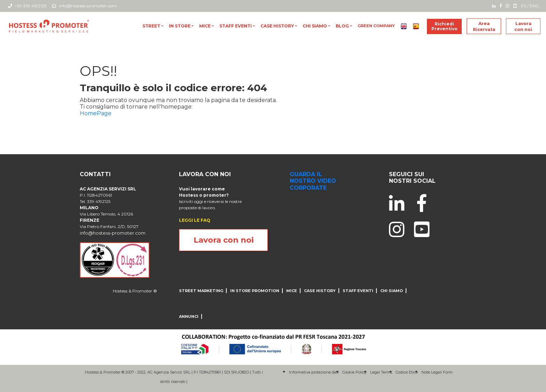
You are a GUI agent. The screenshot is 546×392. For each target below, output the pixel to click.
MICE (205, 26)
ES (524, 6)
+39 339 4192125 (27, 6)
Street (151, 26)
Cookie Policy (354, 372)
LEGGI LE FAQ (195, 220)
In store (180, 26)
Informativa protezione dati (314, 372)
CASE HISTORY (277, 26)
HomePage (96, 113)
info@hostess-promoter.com (84, 6)
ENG (534, 6)
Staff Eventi (236, 26)
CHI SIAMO (315, 26)
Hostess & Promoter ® (135, 291)
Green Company (376, 26)
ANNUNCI (189, 316)
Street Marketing (201, 291)
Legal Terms (381, 372)
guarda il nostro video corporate (313, 181)
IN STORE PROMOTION (255, 291)
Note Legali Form (437, 372)
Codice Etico (407, 372)
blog (342, 26)
